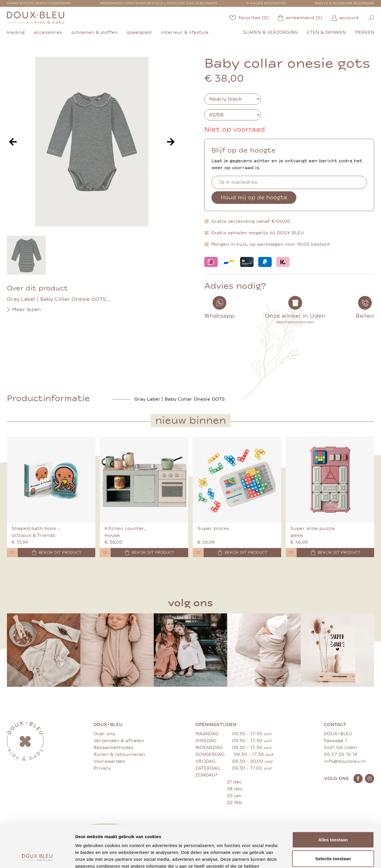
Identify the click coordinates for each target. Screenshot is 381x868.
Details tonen (310, 857)
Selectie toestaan (333, 819)
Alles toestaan (333, 800)
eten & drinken (326, 32)
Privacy (102, 768)
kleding (16, 32)
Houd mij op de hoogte (254, 197)
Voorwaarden (109, 761)
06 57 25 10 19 (341, 754)
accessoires (48, 32)
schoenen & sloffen (94, 32)
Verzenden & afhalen (119, 741)
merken (365, 32)
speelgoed (139, 32)
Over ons (104, 734)
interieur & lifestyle (185, 32)
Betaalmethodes (113, 748)
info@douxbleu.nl (345, 761)
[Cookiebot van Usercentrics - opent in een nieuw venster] (37, 857)
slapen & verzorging (270, 32)
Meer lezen (24, 310)
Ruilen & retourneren (119, 754)
